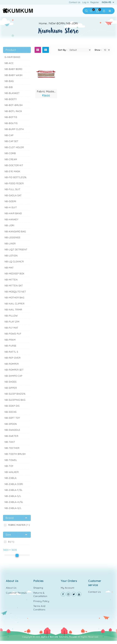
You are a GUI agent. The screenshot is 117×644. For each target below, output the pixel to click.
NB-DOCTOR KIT (14, 165)
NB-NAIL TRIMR (13, 310)
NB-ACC (9, 63)
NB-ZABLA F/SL (14, 490)
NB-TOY (9, 466)
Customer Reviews (16, 593)
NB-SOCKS (11, 412)
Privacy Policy (41, 601)
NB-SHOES (11, 382)
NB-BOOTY (11, 99)
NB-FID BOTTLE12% (16, 177)
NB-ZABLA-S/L (13, 508)
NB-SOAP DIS (12, 406)
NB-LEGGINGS (12, 237)
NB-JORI (72, 23)
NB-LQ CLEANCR (14, 261)
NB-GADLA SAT (13, 195)
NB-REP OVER (13, 358)
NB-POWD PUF (13, 334)
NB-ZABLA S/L (13, 496)
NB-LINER (10, 244)
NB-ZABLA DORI (14, 484)
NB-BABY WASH (14, 75)
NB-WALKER (12, 472)
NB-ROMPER (12, 364)
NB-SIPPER (11, 388)
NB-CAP (9, 135)
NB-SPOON (11, 424)
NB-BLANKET (12, 93)
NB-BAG (9, 81)
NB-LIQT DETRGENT (16, 249)
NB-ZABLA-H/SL (14, 502)
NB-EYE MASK (12, 171)
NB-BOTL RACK (13, 111)
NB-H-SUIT (11, 207)
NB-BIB (9, 87)
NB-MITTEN (11, 280)
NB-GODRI (10, 201)
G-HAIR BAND (12, 57)
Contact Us (75, 2)
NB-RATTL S (11, 352)
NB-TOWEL (11, 460)
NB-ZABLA (11, 478)
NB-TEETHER (12, 448)
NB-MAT (9, 268)
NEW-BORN (57, 23)
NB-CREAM (11, 159)
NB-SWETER (12, 436)
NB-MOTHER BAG (14, 298)
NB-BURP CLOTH (14, 129)
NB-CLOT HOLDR (14, 147)
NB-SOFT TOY (12, 418)
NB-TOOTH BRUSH (15, 454)
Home (43, 23)
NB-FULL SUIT (12, 189)
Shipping (38, 588)
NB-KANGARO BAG (15, 231)
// (63, 23)
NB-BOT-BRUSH (14, 105)
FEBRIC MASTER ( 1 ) (18, 525)
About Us (11, 588)
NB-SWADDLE (12, 430)
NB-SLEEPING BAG (15, 400)
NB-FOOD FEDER (14, 183)
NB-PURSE (11, 346)
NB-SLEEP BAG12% (15, 394)
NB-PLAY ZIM (12, 322)
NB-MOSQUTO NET (15, 292)
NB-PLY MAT (11, 328)
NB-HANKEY (12, 219)
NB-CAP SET (12, 141)
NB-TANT (10, 442)
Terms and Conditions (39, 608)
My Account (67, 588)
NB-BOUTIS (11, 123)
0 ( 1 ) (11, 542)
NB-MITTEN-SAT (14, 286)
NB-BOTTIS (11, 117)
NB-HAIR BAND (13, 213)
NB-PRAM (10, 340)
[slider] (17, 555)
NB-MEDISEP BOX (14, 274)
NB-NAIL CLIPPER (15, 304)
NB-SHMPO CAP (13, 376)
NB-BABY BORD (13, 69)
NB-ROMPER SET (14, 370)
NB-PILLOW (11, 316)
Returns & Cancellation (40, 595)
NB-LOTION (11, 256)
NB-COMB (10, 153)
